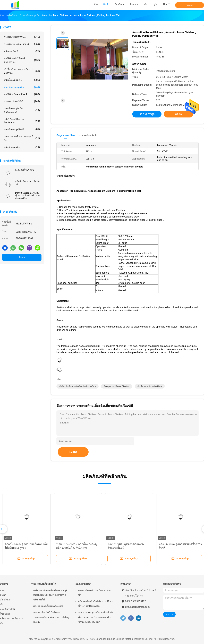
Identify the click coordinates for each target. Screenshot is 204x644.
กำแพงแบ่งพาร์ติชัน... (22, 101)
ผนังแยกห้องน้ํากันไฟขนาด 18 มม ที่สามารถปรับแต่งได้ (96, 604)
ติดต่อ (22, 257)
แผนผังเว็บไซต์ (8, 609)
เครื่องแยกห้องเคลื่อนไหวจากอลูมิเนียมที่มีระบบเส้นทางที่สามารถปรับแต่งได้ (50, 595)
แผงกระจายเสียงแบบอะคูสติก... (22, 138)
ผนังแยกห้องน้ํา (83, 584)
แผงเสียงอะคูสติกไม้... (22, 129)
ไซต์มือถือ (5, 614)
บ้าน (2, 590)
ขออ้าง (190, 5)
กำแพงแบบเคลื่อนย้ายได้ (43, 584)
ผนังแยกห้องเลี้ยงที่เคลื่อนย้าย (48, 606)
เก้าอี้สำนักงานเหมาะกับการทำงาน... (22, 71)
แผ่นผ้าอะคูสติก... (22, 147)
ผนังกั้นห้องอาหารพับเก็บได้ (28, 183)
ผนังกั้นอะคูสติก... (22, 80)
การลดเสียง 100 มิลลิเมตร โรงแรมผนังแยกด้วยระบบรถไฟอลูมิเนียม (51, 617)
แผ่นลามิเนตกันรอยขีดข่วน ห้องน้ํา (95, 592)
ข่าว (2, 604)
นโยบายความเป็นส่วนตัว (12, 621)
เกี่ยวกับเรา (6, 600)
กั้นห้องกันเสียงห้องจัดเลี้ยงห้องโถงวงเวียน (78, 386)
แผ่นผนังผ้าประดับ (25, 170)
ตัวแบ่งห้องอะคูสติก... (22, 87)
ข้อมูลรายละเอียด (66, 135)
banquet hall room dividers (117, 386)
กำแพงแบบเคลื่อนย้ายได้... (22, 44)
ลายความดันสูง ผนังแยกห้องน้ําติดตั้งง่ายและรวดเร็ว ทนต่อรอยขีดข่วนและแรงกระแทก (96, 617)
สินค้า (3, 595)
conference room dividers (150, 386)
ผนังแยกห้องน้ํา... (22, 51)
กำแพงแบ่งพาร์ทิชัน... (22, 37)
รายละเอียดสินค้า (88, 135)
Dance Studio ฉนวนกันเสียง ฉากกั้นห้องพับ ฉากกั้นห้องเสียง (28, 195)
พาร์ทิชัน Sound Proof (22, 94)
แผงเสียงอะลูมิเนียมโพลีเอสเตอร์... (22, 110)
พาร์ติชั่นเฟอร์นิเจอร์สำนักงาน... (22, 60)
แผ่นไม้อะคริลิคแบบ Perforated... (22, 121)
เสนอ (73, 452)
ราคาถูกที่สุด (147, 114)
